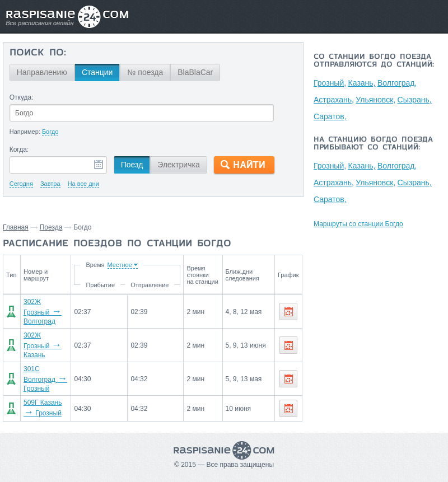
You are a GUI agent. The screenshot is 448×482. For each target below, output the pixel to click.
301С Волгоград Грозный (45, 363)
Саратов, (330, 116)
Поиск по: (38, 53)
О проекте (274, 470)
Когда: (19, 149)
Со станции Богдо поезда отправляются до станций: (374, 61)
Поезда (51, 227)
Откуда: (22, 97)
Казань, (363, 83)
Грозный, (330, 83)
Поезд (132, 165)
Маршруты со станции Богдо (358, 224)
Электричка (178, 165)
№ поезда (145, 72)
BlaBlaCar (195, 72)
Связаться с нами (221, 470)
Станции (97, 72)
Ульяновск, (377, 100)
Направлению (42, 72)
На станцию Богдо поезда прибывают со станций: (373, 144)
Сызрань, (416, 100)
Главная (16, 227)
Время (97, 265)
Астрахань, (334, 100)
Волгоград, (398, 83)
